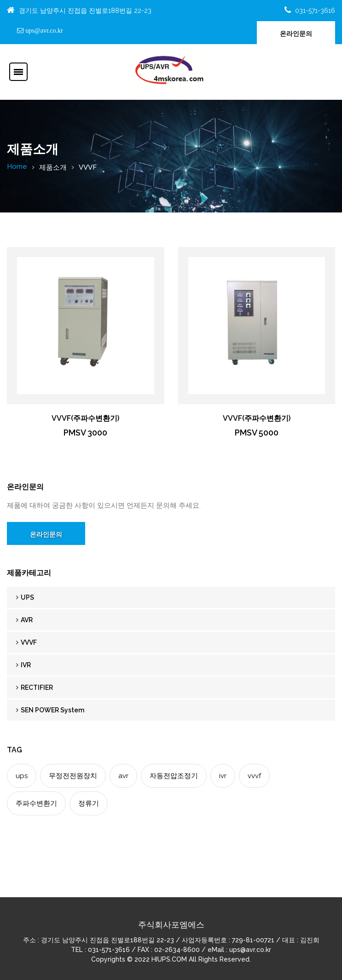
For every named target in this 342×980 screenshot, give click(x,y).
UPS (25, 597)
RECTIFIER (35, 688)
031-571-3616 (315, 11)
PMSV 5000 (257, 433)
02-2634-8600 (177, 950)
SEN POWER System (50, 710)
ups (22, 776)
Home (17, 166)
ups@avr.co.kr (43, 30)
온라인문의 (296, 34)
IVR (23, 665)
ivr (223, 776)
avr (123, 776)
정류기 (89, 803)
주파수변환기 (36, 803)
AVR (24, 620)
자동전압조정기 (174, 776)
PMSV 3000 (85, 433)
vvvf (254, 776)
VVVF (26, 642)
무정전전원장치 (73, 776)
